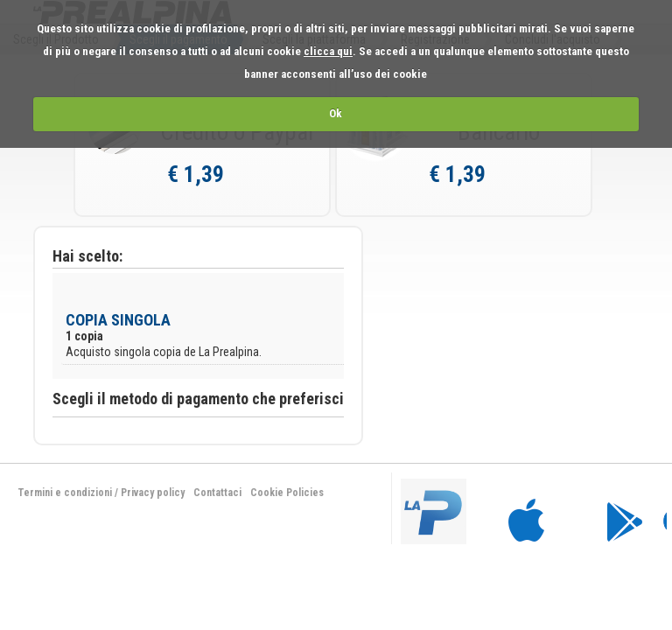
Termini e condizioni (65, 493)
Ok (336, 113)
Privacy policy (153, 493)
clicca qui (328, 51)
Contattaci (217, 493)
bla (524, 510)
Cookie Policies (287, 493)
